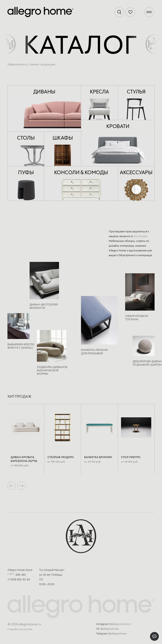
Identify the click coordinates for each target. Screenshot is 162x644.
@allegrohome (110, 629)
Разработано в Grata (20, 629)
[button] (21, 486)
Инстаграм (140, 236)
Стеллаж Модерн (61, 457)
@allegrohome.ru (120, 624)
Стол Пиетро (131, 457)
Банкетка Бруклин (98, 457)
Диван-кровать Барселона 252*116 (24, 459)
